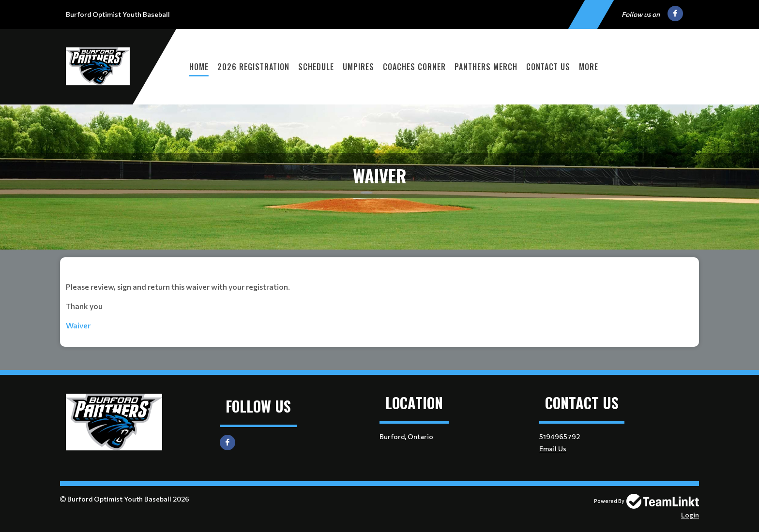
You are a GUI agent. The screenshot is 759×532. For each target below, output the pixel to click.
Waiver (79, 325)
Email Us (553, 449)
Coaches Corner (414, 67)
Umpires (358, 67)
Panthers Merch (486, 67)
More (589, 67)
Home (199, 67)
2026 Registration (253, 67)
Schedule (316, 67)
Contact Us (548, 67)
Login (690, 515)
